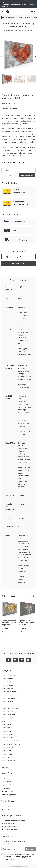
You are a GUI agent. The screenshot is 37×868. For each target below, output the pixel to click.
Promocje (5, 767)
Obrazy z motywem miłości (11, 705)
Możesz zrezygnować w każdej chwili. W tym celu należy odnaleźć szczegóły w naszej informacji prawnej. (19, 857)
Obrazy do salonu (7, 682)
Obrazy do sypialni (8, 685)
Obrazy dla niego (7, 724)
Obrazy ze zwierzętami (9, 764)
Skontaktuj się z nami (9, 795)
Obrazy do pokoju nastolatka (11, 744)
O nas (3, 778)
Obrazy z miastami (8, 702)
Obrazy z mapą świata (9, 698)
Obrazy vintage (7, 757)
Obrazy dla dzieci (7, 679)
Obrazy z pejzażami (8, 715)
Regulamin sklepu (7, 785)
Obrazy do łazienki (8, 747)
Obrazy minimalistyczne (9, 692)
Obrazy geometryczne (9, 688)
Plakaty (4, 721)
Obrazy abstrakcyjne (9, 17)
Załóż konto (5, 809)
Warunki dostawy (7, 782)
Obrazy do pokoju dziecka (10, 741)
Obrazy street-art (7, 754)
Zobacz (5, 632)
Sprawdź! (33, 4)
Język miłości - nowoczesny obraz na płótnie (27, 623)
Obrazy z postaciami (8, 718)
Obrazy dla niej (6, 728)
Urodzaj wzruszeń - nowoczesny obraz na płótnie (10, 623)
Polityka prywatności (8, 791)
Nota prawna (6, 788)
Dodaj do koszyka (27, 175)
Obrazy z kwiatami (24, 17)
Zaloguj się (5, 806)
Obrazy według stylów (9, 761)
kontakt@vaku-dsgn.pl (10, 829)
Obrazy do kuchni (7, 738)
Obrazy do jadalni (7, 734)
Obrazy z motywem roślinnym (11, 708)
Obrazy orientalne (7, 751)
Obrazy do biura (7, 731)
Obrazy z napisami (8, 711)
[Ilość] (10, 175)
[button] (33, 12)
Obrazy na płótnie (19, 30)
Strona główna (7, 30)
